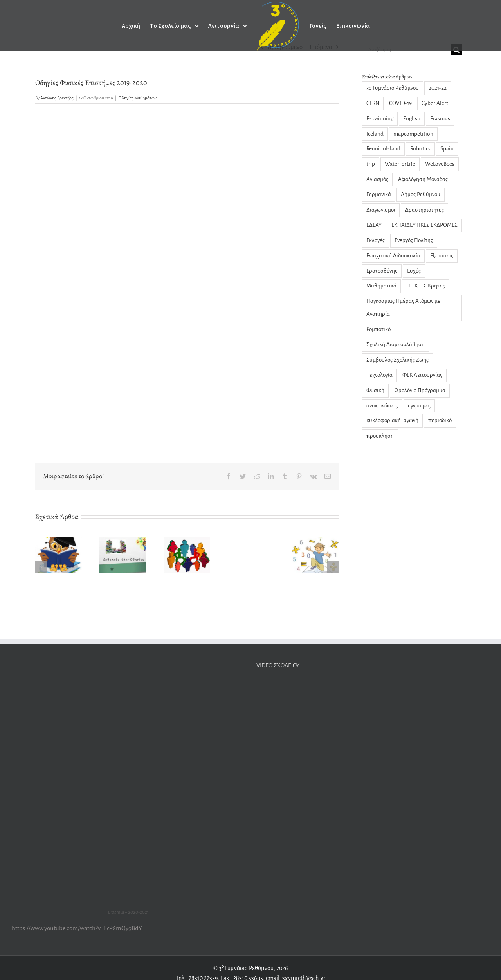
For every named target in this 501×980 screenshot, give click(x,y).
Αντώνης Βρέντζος (57, 98)
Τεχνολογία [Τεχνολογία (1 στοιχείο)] (379, 375)
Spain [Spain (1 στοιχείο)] (447, 149)
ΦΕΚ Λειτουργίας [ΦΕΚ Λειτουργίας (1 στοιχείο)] (422, 375)
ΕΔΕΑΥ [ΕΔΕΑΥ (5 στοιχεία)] (374, 225)
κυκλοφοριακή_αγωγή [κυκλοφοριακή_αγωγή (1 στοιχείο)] (392, 420)
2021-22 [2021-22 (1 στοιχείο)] (438, 88)
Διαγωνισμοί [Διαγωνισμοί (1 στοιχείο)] (381, 210)
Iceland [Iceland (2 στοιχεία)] (375, 134)
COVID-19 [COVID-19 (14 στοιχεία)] (400, 103)
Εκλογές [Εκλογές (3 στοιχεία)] (376, 240)
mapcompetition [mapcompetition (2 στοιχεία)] (413, 134)
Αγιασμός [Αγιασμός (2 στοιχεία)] (377, 179)
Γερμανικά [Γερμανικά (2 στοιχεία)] (379, 194)
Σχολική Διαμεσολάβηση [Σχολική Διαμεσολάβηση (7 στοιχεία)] (396, 344)
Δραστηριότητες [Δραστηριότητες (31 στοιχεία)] (424, 210)
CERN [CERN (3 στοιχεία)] (373, 103)
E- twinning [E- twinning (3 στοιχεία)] (380, 118)
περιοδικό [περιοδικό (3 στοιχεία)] (440, 420)
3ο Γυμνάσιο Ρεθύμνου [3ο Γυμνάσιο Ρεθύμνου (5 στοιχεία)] (393, 88)
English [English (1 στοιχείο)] (412, 118)
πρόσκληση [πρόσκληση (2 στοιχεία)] (380, 436)
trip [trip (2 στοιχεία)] (371, 164)
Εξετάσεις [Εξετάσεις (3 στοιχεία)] (442, 256)
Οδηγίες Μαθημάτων (138, 98)
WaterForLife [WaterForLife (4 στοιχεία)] (400, 164)
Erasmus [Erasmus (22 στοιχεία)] (440, 118)
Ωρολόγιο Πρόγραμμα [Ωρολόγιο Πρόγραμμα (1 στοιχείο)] (420, 390)
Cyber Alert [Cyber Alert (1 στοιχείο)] (435, 103)
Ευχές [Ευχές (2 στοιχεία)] (414, 271)
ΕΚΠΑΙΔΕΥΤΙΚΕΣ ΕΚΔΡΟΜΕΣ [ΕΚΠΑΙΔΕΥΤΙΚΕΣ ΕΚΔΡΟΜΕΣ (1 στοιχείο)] (424, 225)
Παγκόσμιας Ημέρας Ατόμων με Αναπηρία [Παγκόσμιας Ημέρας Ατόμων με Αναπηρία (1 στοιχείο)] (403, 307)
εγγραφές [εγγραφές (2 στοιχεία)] (419, 406)
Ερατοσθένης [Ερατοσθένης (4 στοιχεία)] (382, 271)
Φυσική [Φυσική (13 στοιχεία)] (375, 390)
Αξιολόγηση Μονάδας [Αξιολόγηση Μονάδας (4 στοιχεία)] (423, 179)
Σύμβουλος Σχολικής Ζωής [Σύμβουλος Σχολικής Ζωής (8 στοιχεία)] (397, 360)
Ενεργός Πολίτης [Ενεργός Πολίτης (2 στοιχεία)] (414, 240)
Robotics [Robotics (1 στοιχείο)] (420, 149)
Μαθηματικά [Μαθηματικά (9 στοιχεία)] (381, 286)
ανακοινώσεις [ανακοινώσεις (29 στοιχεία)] (382, 406)
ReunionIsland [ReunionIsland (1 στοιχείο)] (383, 149)
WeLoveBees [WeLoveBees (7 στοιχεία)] (440, 164)
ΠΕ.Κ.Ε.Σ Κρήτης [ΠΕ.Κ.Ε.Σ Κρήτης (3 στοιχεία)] (426, 286)
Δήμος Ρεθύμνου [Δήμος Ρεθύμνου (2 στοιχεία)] (421, 194)
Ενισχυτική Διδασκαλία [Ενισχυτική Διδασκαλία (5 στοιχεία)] (393, 256)
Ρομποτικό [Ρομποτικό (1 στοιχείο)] (378, 329)
